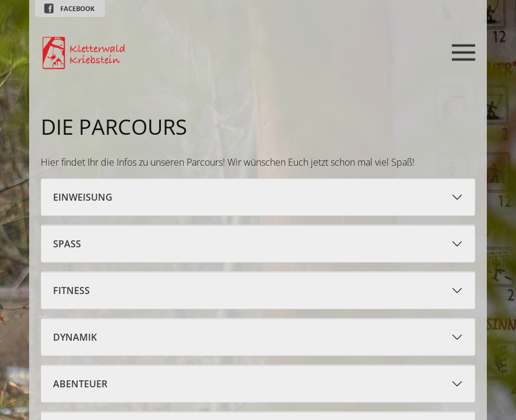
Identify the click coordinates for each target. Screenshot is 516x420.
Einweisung (83, 197)
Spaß (67, 244)
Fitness (71, 290)
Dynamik (75, 337)
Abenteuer (80, 384)
